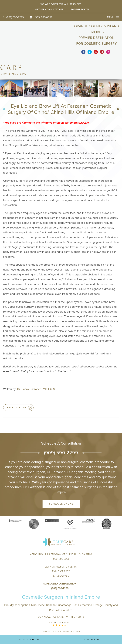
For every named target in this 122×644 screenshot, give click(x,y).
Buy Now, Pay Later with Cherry (61, 599)
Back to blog (16, 388)
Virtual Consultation (48, 9)
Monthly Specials (30, 640)
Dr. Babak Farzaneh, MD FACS (36, 370)
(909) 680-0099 (41, 17)
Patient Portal (81, 9)
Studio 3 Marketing (76, 617)
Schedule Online (61, 484)
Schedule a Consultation (60, 566)
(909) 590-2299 (14, 17)
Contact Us (91, 640)
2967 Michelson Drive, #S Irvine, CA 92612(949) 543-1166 (61, 553)
